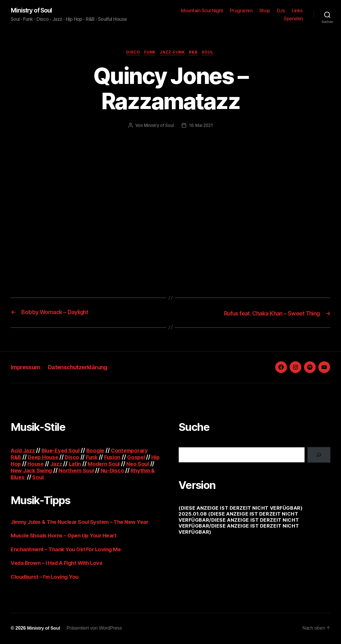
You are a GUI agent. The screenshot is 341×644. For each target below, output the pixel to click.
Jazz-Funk (173, 53)
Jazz (68, 464)
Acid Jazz (24, 451)
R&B (195, 53)
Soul (211, 53)
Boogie (100, 451)
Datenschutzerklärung (85, 368)
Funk (149, 53)
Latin (87, 464)
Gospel (142, 458)
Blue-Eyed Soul (64, 451)
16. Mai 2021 (201, 126)
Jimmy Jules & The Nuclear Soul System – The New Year (84, 522)
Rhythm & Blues (32, 478)
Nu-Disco (136, 471)
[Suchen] (319, 455)
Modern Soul (117, 464)
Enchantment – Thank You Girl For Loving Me (68, 550)
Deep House (44, 458)
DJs (281, 11)
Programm (241, 11)
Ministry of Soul (33, 11)
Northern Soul (99, 471)
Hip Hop (21, 464)
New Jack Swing (51, 471)
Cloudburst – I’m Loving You (47, 577)
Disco (131, 53)
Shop (265, 11)
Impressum (27, 368)
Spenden (293, 19)
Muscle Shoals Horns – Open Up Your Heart (66, 536)
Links (297, 11)
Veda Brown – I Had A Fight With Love (59, 564)
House (47, 464)
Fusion (117, 458)
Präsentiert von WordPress (96, 629)
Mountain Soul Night (202, 11)
